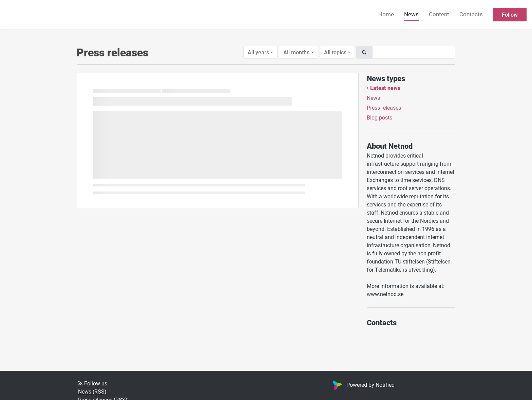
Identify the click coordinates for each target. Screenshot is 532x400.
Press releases (384, 107)
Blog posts (379, 117)
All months (296, 52)
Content (439, 14)
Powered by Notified (363, 385)
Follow (510, 14)
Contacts (471, 14)
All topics (335, 52)
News (411, 14)
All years (258, 52)
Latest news (385, 88)
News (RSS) (92, 391)
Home (386, 14)
